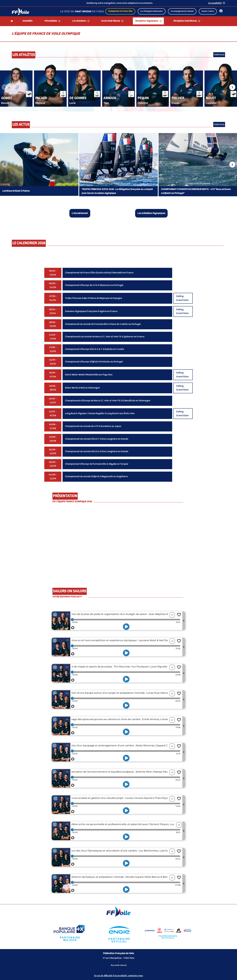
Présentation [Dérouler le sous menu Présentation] (51, 21)
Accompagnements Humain (182, 11)
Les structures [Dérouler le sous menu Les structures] (79, 21)
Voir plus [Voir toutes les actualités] (219, 125)
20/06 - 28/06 (53, 388)
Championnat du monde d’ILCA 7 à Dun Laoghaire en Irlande (97, 439)
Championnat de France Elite (120, 11)
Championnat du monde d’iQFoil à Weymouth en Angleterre (96, 476)
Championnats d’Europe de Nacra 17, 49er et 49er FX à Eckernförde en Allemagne (108, 401)
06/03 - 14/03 (53, 285)
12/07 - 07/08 (53, 414)
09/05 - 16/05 (53, 324)
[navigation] (118, 21)
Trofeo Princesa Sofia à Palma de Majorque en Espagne (93, 298)
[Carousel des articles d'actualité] (118, 165)
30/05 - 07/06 (53, 375)
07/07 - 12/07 (53, 401)
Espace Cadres (208, 11)
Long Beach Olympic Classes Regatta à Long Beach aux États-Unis (100, 413)
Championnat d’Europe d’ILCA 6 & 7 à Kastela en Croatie (94, 349)
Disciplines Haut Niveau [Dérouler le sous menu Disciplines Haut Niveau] (185, 21)
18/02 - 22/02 (53, 273)
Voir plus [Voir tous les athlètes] (219, 55)
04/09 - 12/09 (53, 477)
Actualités (28, 21)
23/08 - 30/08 (53, 439)
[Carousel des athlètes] (118, 87)
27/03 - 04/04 (53, 298)
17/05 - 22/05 (53, 349)
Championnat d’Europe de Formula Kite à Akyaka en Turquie (97, 464)
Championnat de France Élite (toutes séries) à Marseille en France (99, 273)
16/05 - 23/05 (53, 362)
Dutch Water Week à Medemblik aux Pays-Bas (89, 375)
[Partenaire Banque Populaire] (69, 933)
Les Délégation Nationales (152, 11)
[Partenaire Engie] (118, 933)
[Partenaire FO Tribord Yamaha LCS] (168, 933)
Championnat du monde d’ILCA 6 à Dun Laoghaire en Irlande (97, 451)
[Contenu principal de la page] (118, 465)
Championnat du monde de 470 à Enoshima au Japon (93, 426)
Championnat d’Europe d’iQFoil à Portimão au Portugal (94, 362)
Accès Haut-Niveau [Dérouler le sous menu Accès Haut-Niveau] (111, 21)
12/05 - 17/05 (53, 337)
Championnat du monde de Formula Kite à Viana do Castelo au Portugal (103, 324)
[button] (232, 87)
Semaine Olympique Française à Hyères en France (91, 311)
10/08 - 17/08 (53, 426)
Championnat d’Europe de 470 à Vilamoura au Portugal (94, 285)
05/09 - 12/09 (53, 452)
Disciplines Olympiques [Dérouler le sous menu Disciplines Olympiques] (147, 21)
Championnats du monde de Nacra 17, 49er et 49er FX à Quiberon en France (105, 337)
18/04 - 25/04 (53, 311)
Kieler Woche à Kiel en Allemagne (82, 388)
